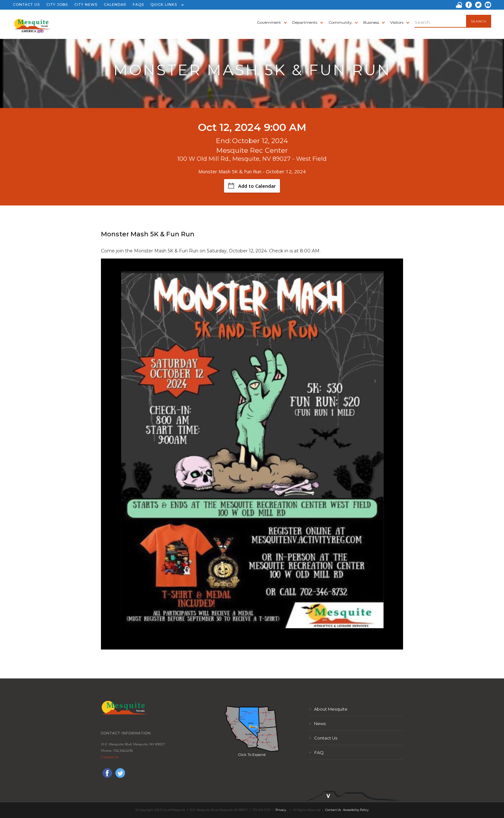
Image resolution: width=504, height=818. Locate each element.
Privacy (281, 810)
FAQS (138, 5)
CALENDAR (115, 5)
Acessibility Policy (356, 810)
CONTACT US (26, 5)
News (317, 723)
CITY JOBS (57, 5)
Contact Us (110, 757)
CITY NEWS (86, 5)
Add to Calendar (252, 186)
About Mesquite (328, 709)
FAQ (316, 752)
